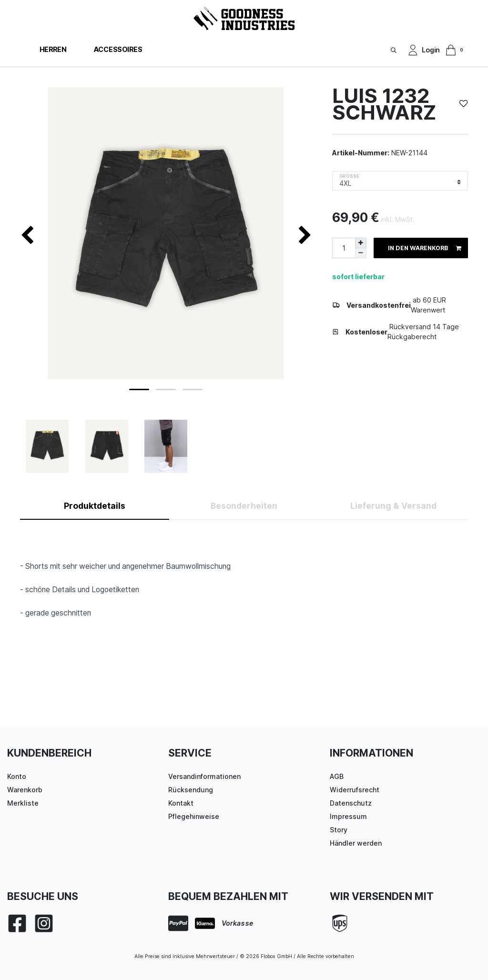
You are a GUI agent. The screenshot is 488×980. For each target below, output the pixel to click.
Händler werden (356, 843)
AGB (337, 776)
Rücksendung (191, 790)
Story (339, 830)
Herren (53, 49)
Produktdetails (95, 506)
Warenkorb (25, 790)
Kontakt (181, 803)
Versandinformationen (204, 776)
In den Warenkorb (424, 248)
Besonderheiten (244, 506)
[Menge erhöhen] (361, 243)
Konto (17, 776)
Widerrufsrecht (355, 790)
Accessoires (118, 49)
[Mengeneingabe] (344, 248)
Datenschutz (351, 803)
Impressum (348, 816)
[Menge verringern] (361, 253)
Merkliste (23, 803)
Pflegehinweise (194, 816)
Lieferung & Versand (393, 506)
